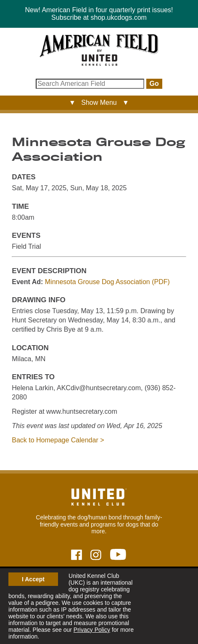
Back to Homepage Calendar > (58, 440)
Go (154, 84)
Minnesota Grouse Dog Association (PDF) (107, 282)
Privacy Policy (92, 630)
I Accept (33, 579)
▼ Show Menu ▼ (99, 102)
